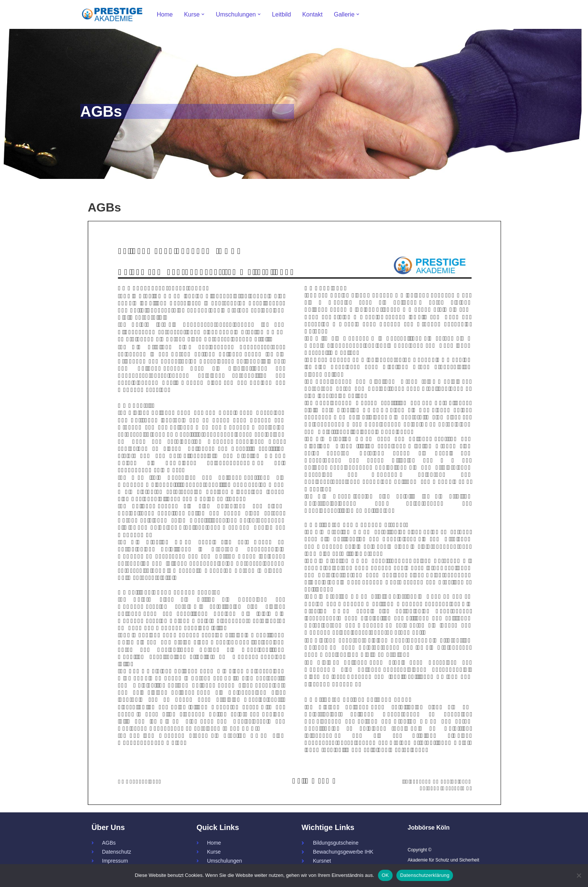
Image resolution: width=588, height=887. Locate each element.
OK (385, 875)
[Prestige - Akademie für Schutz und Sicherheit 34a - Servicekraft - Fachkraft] (112, 14)
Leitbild (281, 14)
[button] (203, 14)
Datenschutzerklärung (425, 875)
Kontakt (312, 14)
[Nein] (579, 875)
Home (165, 14)
